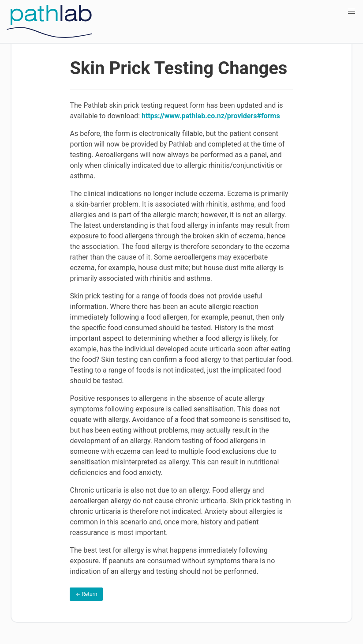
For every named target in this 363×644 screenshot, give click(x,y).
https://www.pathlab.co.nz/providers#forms (211, 116)
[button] (352, 11)
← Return (86, 594)
